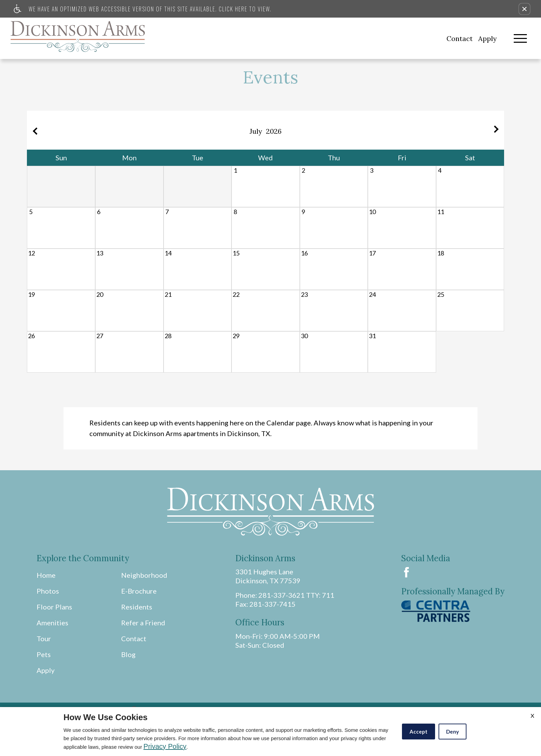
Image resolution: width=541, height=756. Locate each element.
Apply (488, 38)
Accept (419, 732)
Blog (128, 654)
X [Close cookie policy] (532, 715)
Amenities (52, 623)
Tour (44, 638)
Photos (48, 591)
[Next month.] (497, 130)
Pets (44, 654)
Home (46, 575)
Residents (137, 607)
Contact (460, 38)
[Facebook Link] (406, 572)
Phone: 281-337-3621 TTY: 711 (285, 595)
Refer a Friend (143, 623)
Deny (453, 732)
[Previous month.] (34, 130)
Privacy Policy (165, 746)
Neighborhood (144, 575)
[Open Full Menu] (520, 38)
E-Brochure (139, 591)
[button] (524, 9)
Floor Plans (54, 607)
